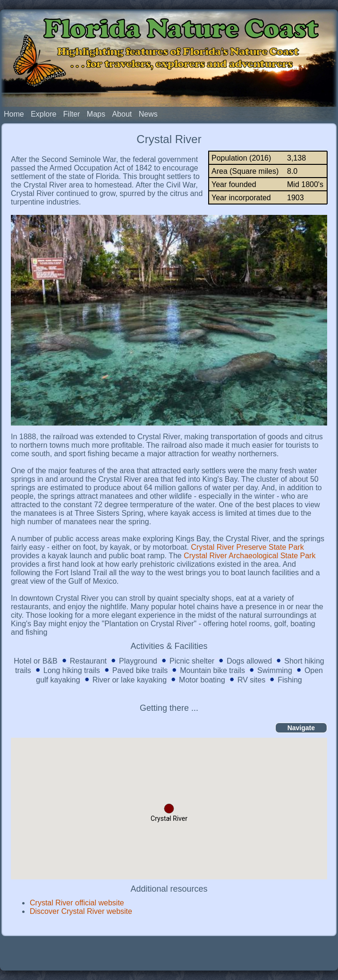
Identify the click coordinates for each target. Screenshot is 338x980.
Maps (96, 114)
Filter (72, 114)
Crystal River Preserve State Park (248, 547)
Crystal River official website (77, 903)
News (148, 114)
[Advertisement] (169, 953)
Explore (43, 114)
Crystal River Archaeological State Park (249, 556)
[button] (169, 809)
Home (14, 114)
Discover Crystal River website (81, 911)
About (122, 114)
